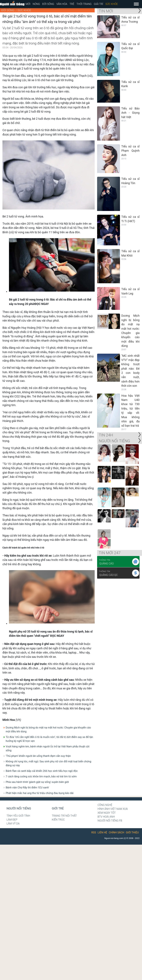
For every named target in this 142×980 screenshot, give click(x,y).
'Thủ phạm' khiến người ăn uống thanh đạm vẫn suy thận (38, 756)
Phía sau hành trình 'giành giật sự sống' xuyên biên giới (37, 782)
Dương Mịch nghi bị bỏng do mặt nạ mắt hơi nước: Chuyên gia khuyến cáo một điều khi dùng (48, 730)
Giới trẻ (58, 808)
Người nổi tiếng (19, 808)
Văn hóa (62, 4)
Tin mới (106, 11)
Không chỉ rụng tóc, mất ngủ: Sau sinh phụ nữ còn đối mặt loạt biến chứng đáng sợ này (48, 763)
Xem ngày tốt (107, 813)
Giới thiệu (132, 832)
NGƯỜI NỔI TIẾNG (114, 441)
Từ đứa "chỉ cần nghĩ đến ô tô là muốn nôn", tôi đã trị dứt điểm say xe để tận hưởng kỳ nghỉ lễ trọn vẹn (49, 739)
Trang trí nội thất (64, 816)
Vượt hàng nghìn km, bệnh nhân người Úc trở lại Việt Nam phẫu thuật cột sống (48, 748)
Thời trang (84, 4)
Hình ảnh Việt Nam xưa (113, 809)
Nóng (36, 4)
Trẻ (72, 4)
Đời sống (48, 4)
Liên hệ (102, 832)
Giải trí (99, 4)
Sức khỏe (112, 4)
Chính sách (116, 832)
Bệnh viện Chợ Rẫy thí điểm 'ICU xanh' (27, 788)
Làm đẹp (12, 820)
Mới (28, 4)
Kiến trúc (58, 820)
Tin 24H (106, 435)
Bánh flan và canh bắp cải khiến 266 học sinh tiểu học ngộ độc (42, 771)
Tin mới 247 (110, 553)
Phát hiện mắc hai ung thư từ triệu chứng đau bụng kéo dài (40, 793)
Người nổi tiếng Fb (110, 821)
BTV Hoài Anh (106, 817)
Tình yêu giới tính (18, 816)
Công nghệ (105, 805)
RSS (94, 832)
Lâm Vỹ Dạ (13, 824)
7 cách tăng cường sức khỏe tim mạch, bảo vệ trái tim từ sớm (41, 776)
